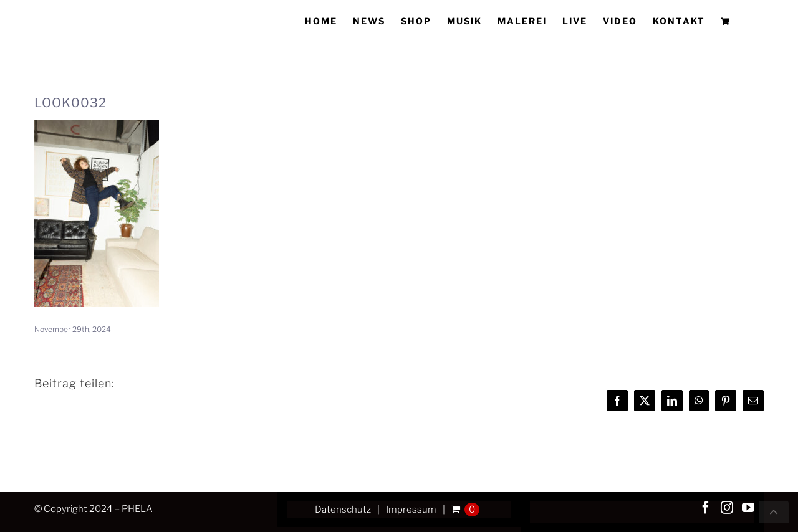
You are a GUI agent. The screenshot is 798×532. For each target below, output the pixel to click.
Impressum (411, 510)
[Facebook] (706, 508)
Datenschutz (343, 510)
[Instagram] (727, 508)
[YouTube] (748, 508)
